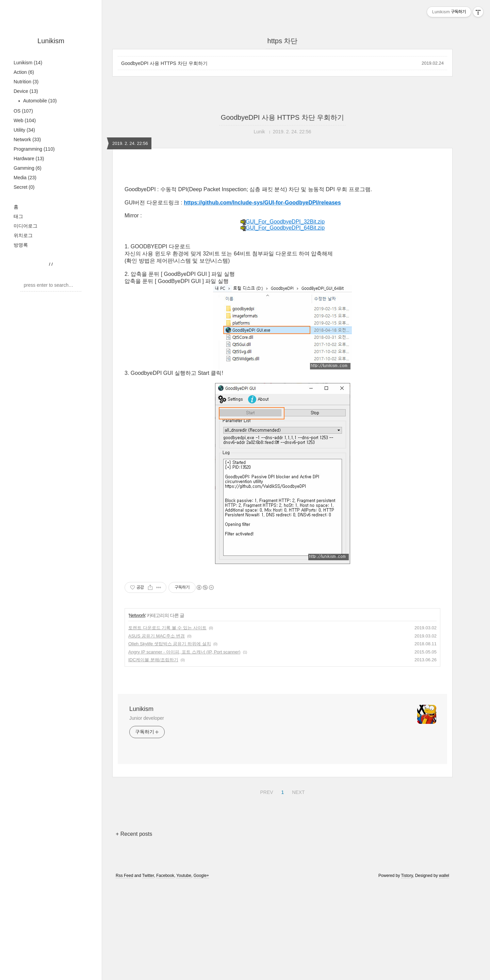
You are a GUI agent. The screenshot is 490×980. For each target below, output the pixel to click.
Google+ (201, 971)
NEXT (297, 886)
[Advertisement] (282, 227)
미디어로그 (26, 226)
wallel (444, 971)
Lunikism (51, 41)
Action (24, 72)
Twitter (148, 971)
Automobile (39, 101)
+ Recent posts (134, 929)
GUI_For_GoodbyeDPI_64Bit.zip (282, 323)
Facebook (165, 971)
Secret (24, 187)
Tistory (407, 971)
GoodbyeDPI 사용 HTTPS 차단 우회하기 (164, 63)
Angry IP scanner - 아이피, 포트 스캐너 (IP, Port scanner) (184, 747)
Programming (34, 149)
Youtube (184, 971)
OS (23, 111)
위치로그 (23, 235)
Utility (24, 130)
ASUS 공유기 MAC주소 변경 (157, 731)
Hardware (29, 159)
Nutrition (26, 82)
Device (26, 91)
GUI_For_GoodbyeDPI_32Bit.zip (282, 317)
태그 (18, 216)
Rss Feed (124, 971)
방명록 (21, 245)
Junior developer (147, 813)
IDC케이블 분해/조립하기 (153, 755)
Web (25, 120)
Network (27, 139)
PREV (266, 886)
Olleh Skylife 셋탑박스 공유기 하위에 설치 (170, 739)
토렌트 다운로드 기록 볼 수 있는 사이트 (167, 723)
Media (25, 178)
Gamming (28, 168)
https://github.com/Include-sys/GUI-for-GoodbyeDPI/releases (262, 298)
